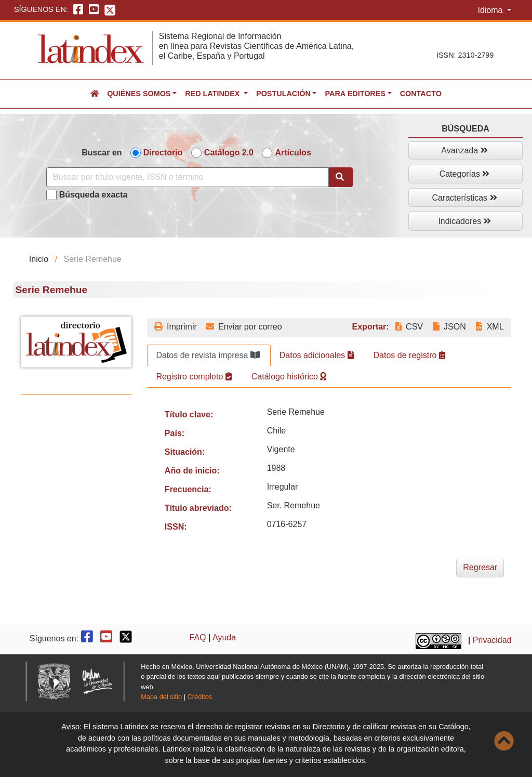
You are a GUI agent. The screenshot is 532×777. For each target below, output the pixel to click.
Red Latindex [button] (213, 94)
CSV (409, 327)
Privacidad (492, 640)
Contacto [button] (421, 94)
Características (464, 198)
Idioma (491, 10)
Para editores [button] (355, 94)
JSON (450, 327)
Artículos (293, 153)
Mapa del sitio (161, 697)
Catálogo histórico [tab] (289, 377)
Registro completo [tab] (194, 377)
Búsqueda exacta (94, 195)
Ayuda (224, 637)
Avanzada (464, 150)
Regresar (480, 567)
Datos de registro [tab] (409, 355)
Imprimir (176, 327)
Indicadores (464, 221)
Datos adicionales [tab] (317, 355)
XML (490, 327)
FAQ (198, 637)
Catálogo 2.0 (229, 153)
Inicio (39, 259)
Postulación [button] (283, 94)
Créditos (200, 697)
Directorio (163, 153)
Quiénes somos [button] (139, 94)
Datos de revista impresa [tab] (208, 355)
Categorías (465, 174)
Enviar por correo (244, 327)
